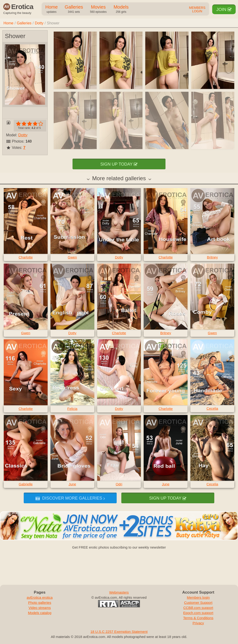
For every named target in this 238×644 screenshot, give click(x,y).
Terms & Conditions (198, 618)
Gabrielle (26, 484)
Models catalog (40, 613)
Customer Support (198, 603)
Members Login (197, 10)
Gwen (72, 257)
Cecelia (212, 408)
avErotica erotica (40, 597)
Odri (119, 484)
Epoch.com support (198, 613)
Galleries (74, 9)
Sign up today (119, 164)
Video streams (40, 608)
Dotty (39, 23)
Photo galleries (40, 603)
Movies (98, 9)
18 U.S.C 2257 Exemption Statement (119, 632)
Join (224, 9)
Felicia (72, 409)
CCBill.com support (198, 608)
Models (121, 9)
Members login (198, 597)
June (72, 484)
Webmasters (119, 592)
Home (51, 9)
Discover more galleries (70, 498)
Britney (212, 257)
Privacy (198, 623)
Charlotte (26, 257)
